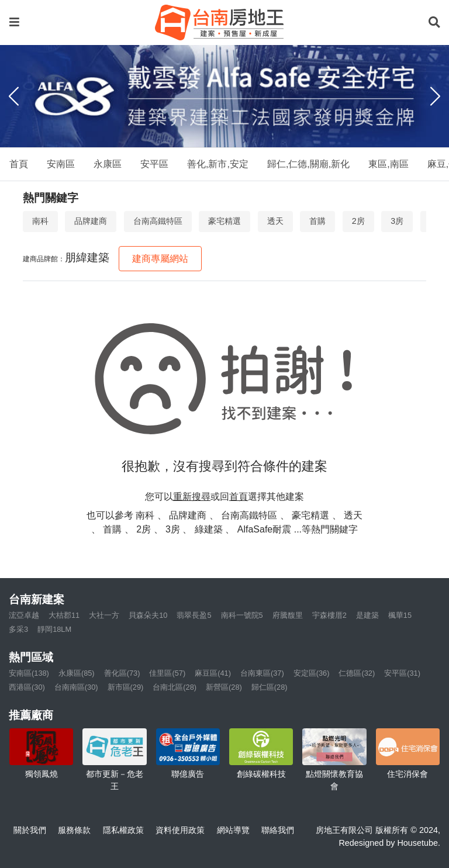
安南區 (61, 164)
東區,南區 (388, 164)
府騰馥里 (288, 615)
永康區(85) (77, 673)
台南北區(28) (175, 687)
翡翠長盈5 (194, 615)
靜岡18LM (54, 629)
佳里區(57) (167, 673)
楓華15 (400, 615)
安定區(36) (312, 673)
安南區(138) (29, 673)
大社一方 (104, 615)
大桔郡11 (64, 615)
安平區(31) (402, 673)
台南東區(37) (262, 673)
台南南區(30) (76, 687)
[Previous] (14, 96)
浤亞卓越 (24, 615)
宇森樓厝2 (329, 615)
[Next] (435, 96)
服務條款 (74, 830)
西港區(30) (27, 687)
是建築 (367, 615)
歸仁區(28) (270, 687)
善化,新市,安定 (218, 164)
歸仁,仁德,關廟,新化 (308, 164)
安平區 (154, 164)
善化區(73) (122, 673)
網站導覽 (233, 830)
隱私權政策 (123, 830)
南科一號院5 (242, 615)
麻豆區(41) (213, 673)
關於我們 (30, 830)
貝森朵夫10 (148, 615)
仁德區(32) (357, 673)
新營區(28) (224, 687)
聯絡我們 (278, 830)
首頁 (19, 164)
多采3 (18, 629)
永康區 (108, 164)
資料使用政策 (180, 830)
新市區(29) (126, 687)
